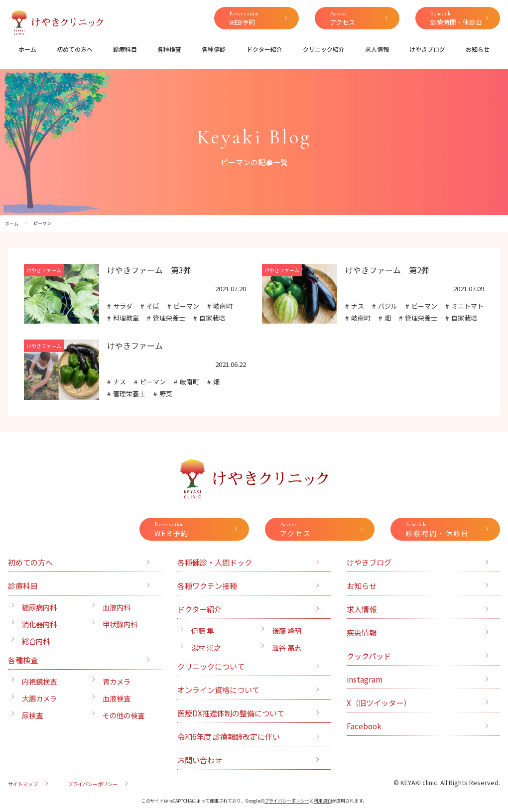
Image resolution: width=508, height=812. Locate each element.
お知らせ (478, 49)
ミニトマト (467, 306)
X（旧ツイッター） (379, 702)
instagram (365, 679)
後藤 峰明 (287, 631)
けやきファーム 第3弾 (149, 270)
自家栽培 (212, 318)
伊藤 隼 (202, 631)
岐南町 (223, 306)
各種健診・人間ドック (215, 562)
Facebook (364, 726)
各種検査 (169, 49)
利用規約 (323, 801)
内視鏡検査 (39, 681)
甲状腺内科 (120, 624)
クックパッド (369, 656)
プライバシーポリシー (93, 784)
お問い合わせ (200, 760)
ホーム (27, 49)
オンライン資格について (218, 690)
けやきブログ (427, 49)
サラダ (123, 306)
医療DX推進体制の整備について (231, 713)
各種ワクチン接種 (207, 585)
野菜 (166, 394)
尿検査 (32, 715)
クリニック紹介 (324, 49)
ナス (358, 306)
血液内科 (117, 607)
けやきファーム (135, 346)
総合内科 (36, 641)
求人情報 (377, 49)
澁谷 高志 (287, 647)
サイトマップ (23, 784)
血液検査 (117, 698)
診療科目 (125, 49)
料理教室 (126, 318)
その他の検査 (124, 715)
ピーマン (186, 306)
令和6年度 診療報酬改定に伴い (229, 736)
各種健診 (214, 49)
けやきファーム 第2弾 (387, 270)
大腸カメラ (39, 698)
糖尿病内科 (39, 607)
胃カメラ (117, 681)
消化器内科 (39, 624)
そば (153, 306)
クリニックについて (211, 666)
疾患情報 (362, 632)
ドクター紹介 (264, 49)
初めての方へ (75, 49)
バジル (388, 306)
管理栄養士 (169, 318)
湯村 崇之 (206, 647)
